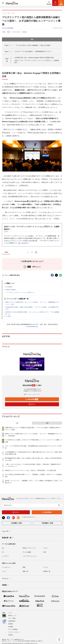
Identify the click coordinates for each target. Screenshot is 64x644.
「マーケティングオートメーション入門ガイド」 (21, 292)
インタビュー (6, 567)
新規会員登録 (32, 399)
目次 (45, 39)
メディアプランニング (30, 556)
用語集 (5, 585)
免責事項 (11, 624)
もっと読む (8, 316)
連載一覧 (25, 571)
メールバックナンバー (32, 394)
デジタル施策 (27, 552)
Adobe (9, 32)
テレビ (45, 548)
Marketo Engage (11, 290)
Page (7, 45)
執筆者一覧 (47, 571)
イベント (6, 579)
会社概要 (11, 627)
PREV (6, 252)
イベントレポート (16, 32)
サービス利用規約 (13, 629)
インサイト (5, 556)
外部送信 (11, 635)
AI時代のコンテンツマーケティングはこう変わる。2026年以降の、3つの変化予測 (31, 470)
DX (3, 548)
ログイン (32, 404)
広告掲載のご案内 (16, 523)
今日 (17, 423)
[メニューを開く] (3, 3)
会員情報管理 (12, 621)
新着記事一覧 (8, 538)
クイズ (4, 571)
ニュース (6, 531)
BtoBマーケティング (29, 548)
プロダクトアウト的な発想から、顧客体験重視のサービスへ (33, 51)
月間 (47, 423)
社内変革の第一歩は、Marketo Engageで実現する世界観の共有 (34, 58)
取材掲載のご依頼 (48, 523)
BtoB (4, 32)
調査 (24, 567)
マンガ (45, 567)
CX (3, 552)
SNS (45, 552)
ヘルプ (10, 613)
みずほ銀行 (9, 287)
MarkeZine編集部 (7, 28)
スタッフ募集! (12, 618)
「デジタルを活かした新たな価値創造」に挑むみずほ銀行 (33, 45)
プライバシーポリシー (14, 632)
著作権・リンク (12, 616)
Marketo (25, 32)
